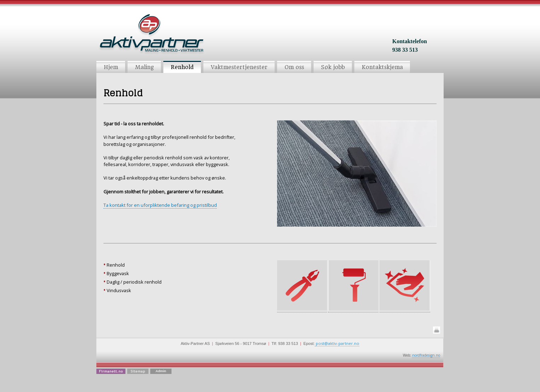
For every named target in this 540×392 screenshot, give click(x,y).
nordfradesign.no (426, 355)
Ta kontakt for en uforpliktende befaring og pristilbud (160, 205)
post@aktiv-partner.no (337, 343)
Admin (161, 371)
